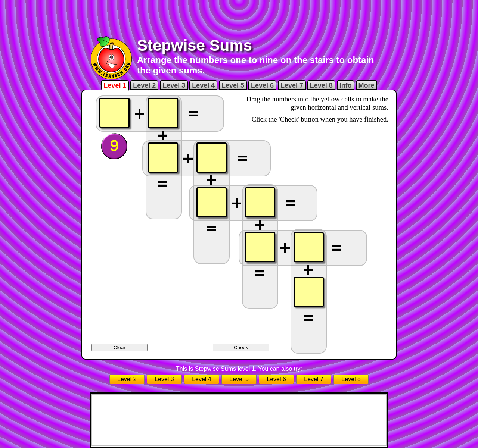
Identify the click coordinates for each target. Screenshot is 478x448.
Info (346, 85)
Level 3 (174, 85)
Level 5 (233, 85)
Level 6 (262, 85)
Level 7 (292, 85)
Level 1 (115, 85)
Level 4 (203, 85)
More (367, 85)
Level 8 (321, 85)
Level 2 (144, 85)
